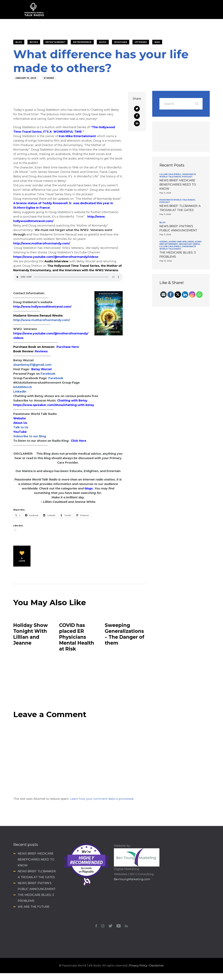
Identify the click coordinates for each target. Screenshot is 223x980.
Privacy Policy (138, 965)
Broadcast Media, (190, 244)
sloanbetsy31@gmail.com (32, 365)
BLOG (19, 42)
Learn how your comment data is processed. (102, 799)
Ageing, (164, 242)
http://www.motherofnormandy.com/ (42, 243)
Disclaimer (157, 965)
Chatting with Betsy (72, 401)
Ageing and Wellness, (182, 242)
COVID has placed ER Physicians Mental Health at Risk (77, 637)
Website (20, 418)
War (157, 42)
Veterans (141, 42)
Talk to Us (21, 427)
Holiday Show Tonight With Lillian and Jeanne (31, 634)
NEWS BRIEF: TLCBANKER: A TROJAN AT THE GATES (180, 208)
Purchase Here (68, 347)
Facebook (48, 374)
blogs (89, 488)
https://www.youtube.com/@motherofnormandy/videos (56, 257)
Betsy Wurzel (41, 369)
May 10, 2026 (166, 261)
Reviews (41, 351)
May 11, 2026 (165, 193)
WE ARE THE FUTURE (34, 907)
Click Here (79, 441)
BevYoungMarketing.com (132, 879)
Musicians (121, 42)
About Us (20, 423)
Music (103, 42)
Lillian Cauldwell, (171, 174)
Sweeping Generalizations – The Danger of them (125, 634)
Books (34, 42)
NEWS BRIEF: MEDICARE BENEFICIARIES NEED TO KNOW (178, 185)
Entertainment (55, 42)
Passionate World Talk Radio (178, 248)
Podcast (187, 177)
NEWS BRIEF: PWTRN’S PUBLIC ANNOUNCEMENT (178, 228)
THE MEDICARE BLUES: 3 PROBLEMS (178, 255)
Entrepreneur (82, 42)
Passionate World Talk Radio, (178, 175)
